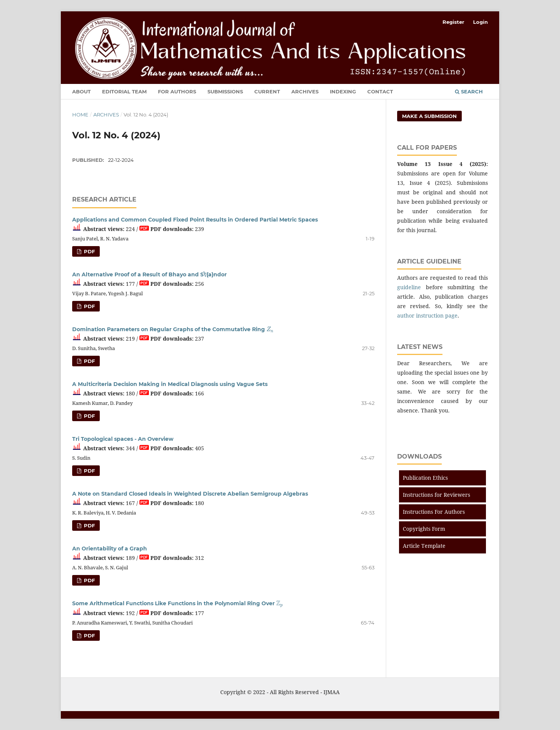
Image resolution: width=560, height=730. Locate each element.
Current (267, 91)
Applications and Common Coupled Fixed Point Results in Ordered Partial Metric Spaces (195, 220)
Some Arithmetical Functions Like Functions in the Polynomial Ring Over (177, 603)
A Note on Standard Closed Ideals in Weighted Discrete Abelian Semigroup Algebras (190, 494)
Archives (305, 91)
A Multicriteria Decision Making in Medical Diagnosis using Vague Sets (170, 384)
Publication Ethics (425, 478)
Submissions (225, 91)
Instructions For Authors (434, 512)
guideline (409, 287)
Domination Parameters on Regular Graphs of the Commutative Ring (173, 329)
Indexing (343, 91)
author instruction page (427, 315)
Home (80, 115)
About (81, 91)
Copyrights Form (424, 529)
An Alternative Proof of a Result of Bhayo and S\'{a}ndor (149, 274)
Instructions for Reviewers (436, 495)
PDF (89, 251)
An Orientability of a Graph (110, 549)
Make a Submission (429, 116)
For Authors (177, 91)
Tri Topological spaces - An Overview (123, 439)
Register (453, 22)
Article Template (424, 546)
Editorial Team (124, 91)
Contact (380, 91)
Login (480, 22)
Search (469, 91)
